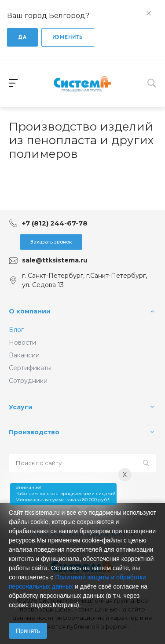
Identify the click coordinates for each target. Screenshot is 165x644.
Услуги (21, 407)
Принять (28, 631)
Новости (22, 342)
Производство (34, 432)
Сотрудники (28, 381)
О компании (30, 311)
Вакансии (24, 355)
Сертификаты (30, 368)
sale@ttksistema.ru (55, 260)
